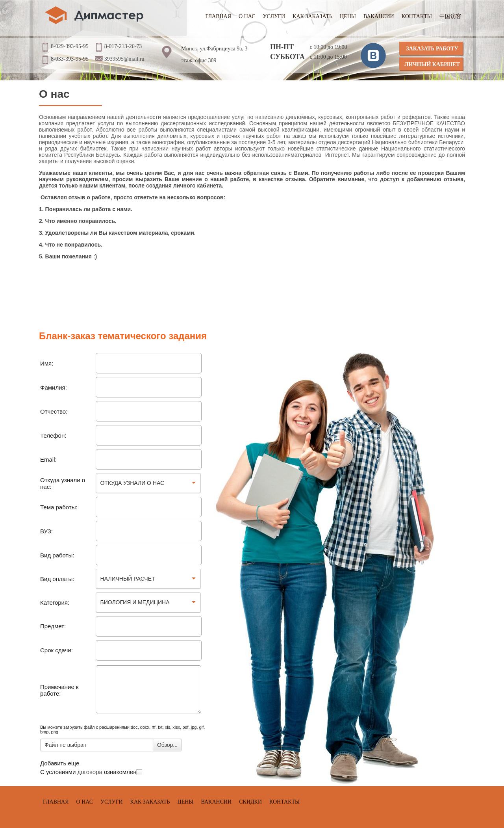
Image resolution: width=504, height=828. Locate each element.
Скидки (250, 802)
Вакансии (379, 16)
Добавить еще (60, 763)
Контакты (417, 16)
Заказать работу (432, 49)
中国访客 (450, 16)
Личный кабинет (432, 64)
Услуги (274, 16)
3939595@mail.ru (124, 59)
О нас (247, 16)
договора (90, 772)
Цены (348, 16)
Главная (219, 16)
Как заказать (312, 16)
